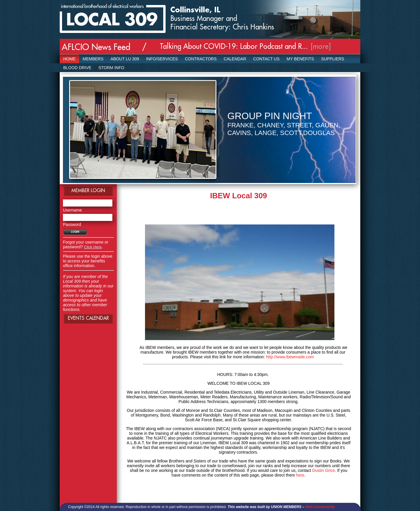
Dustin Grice (324, 470)
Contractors (201, 59)
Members (93, 59)
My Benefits (300, 59)
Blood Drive (77, 68)
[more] (321, 46)
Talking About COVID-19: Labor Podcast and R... (234, 46)
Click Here (93, 247)
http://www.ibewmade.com (290, 357)
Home (69, 59)
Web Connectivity (320, 507)
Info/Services (162, 59)
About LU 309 (125, 59)
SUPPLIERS (333, 59)
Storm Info (111, 68)
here (300, 475)
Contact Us (266, 59)
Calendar (235, 59)
